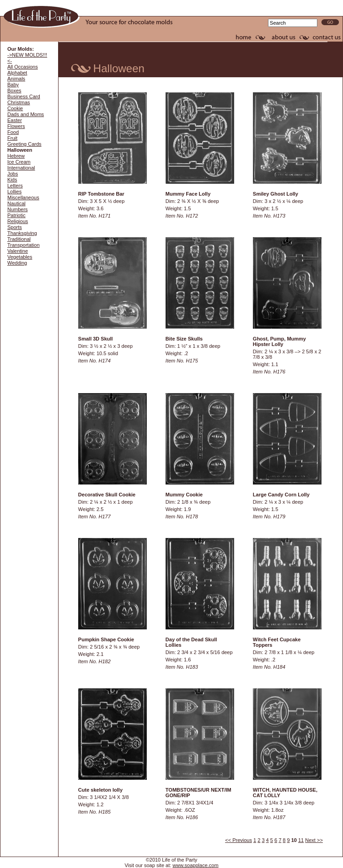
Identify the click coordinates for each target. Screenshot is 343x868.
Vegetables (20, 257)
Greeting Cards (24, 144)
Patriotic (16, 215)
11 (301, 840)
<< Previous (238, 840)
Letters (15, 186)
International (21, 168)
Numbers (18, 209)
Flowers (16, 126)
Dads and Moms (26, 114)
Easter (15, 120)
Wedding (17, 263)
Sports (15, 227)
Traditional (19, 239)
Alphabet (17, 73)
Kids (12, 180)
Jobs (13, 174)
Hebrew (16, 156)
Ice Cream (19, 162)
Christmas (19, 102)
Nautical (16, 203)
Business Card (24, 96)
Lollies (14, 192)
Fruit (12, 138)
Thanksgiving (22, 233)
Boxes (14, 91)
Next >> (314, 840)
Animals (16, 79)
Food (13, 132)
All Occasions (23, 67)
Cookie (15, 108)
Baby (13, 85)
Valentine (18, 251)
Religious (18, 221)
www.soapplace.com (195, 865)
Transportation (24, 245)
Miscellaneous (23, 197)
